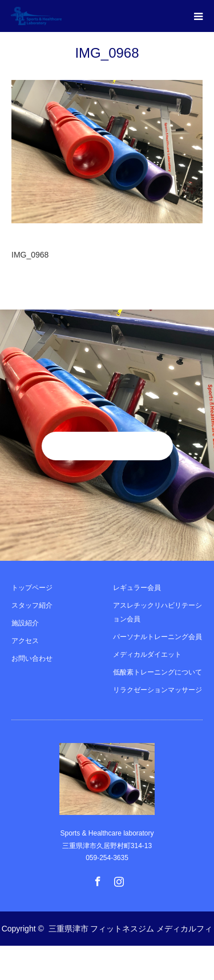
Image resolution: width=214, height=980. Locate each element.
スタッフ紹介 (32, 605)
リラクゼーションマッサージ (158, 690)
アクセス (25, 641)
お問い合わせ (32, 658)
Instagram (118, 879)
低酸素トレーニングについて (158, 672)
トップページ (32, 588)
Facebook (96, 879)
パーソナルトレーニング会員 (158, 637)
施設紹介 (25, 623)
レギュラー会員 (137, 588)
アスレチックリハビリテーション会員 (158, 612)
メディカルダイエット (147, 654)
